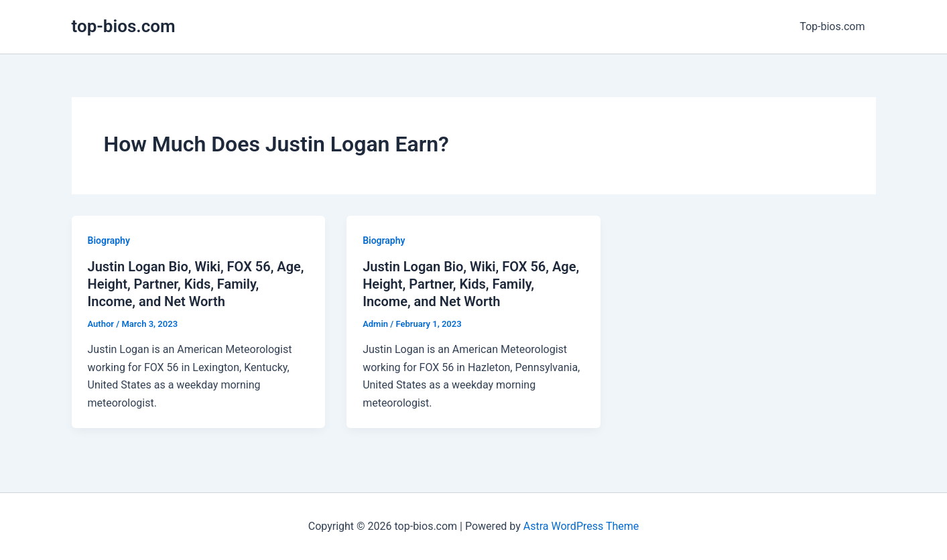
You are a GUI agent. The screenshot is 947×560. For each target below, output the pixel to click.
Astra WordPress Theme (581, 526)
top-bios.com (124, 26)
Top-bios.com (832, 26)
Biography (109, 240)
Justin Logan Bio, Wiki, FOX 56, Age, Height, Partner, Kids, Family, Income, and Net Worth (196, 284)
